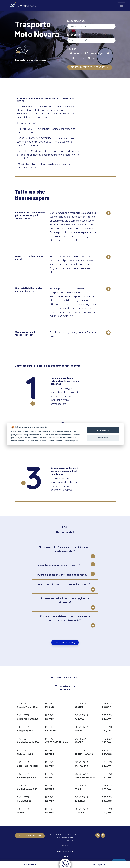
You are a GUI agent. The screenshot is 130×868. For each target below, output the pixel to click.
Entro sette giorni (97, 53)
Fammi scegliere (71, 441)
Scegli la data (98, 58)
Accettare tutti (103, 430)
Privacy (65, 846)
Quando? (72, 49)
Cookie (65, 856)
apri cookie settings (30, 836)
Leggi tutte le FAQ (65, 642)
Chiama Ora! (30, 865)
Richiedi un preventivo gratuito (90, 67)
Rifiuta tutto (103, 438)
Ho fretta (78, 53)
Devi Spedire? (100, 865)
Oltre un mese (79, 58)
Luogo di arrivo (75, 35)
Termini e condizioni (65, 851)
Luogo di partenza (76, 21)
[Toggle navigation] (121, 5)
